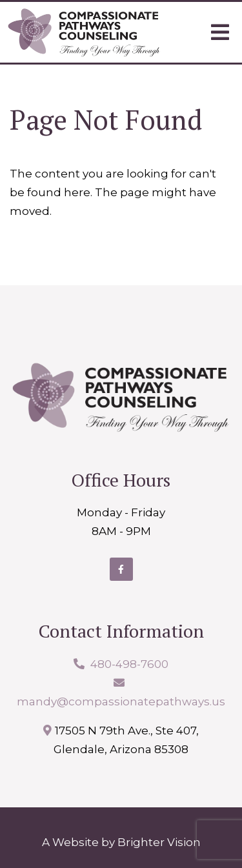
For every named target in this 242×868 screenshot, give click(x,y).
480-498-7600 (129, 664)
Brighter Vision (159, 842)
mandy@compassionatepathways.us (121, 701)
